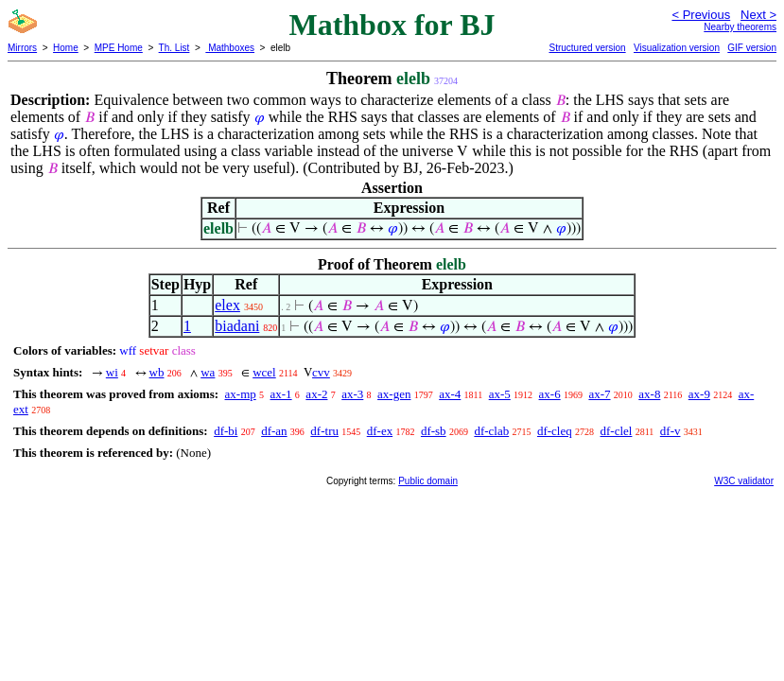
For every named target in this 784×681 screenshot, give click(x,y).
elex (227, 305)
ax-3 (352, 394)
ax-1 (281, 394)
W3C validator (744, 481)
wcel (264, 372)
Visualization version (677, 48)
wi (112, 372)
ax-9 (699, 394)
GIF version (752, 48)
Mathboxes (230, 48)
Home (66, 48)
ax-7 (599, 394)
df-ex (380, 431)
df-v (671, 431)
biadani (237, 326)
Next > (758, 15)
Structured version (587, 48)
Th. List (174, 48)
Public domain (428, 481)
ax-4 (450, 394)
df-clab (491, 431)
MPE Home (119, 48)
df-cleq (555, 431)
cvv (321, 372)
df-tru (324, 431)
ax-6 (550, 394)
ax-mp (241, 394)
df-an (274, 431)
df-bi (226, 431)
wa (208, 372)
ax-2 (316, 394)
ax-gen (394, 394)
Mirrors (22, 48)
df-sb (434, 431)
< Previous (701, 15)
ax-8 (649, 394)
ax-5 (500, 394)
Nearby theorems (740, 27)
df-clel (617, 431)
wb (157, 372)
